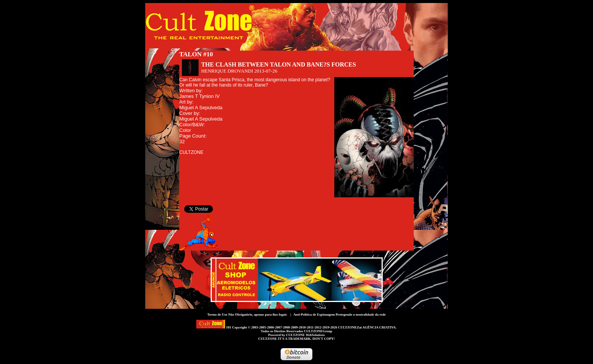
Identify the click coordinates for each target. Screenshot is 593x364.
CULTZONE (305, 335)
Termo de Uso (217, 314)
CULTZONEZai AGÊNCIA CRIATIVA (367, 327)
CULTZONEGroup (318, 331)
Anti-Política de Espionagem (314, 314)
